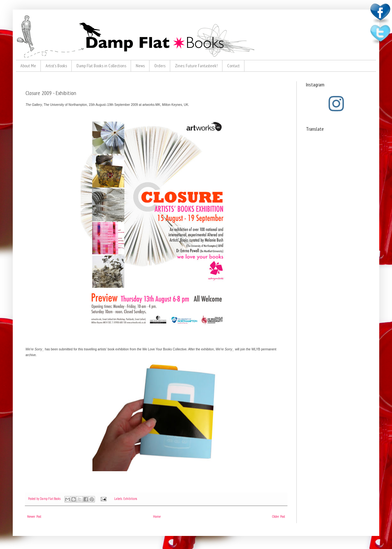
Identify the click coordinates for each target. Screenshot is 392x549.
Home (157, 516)
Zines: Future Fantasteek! (196, 66)
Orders (160, 66)
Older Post (279, 516)
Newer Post (34, 516)
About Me (28, 66)
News (140, 66)
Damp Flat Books (51, 499)
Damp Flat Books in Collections (101, 66)
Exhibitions (130, 499)
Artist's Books (56, 66)
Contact (233, 66)
